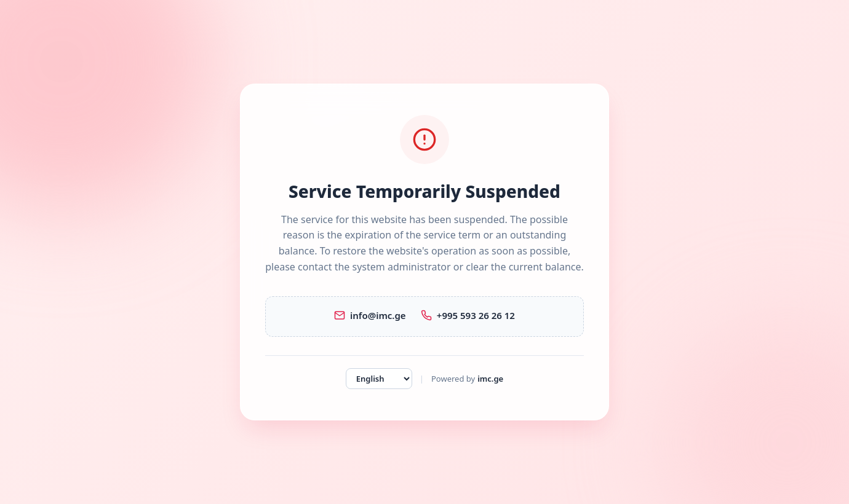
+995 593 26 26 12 (468, 315)
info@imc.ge (370, 315)
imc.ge (490, 379)
